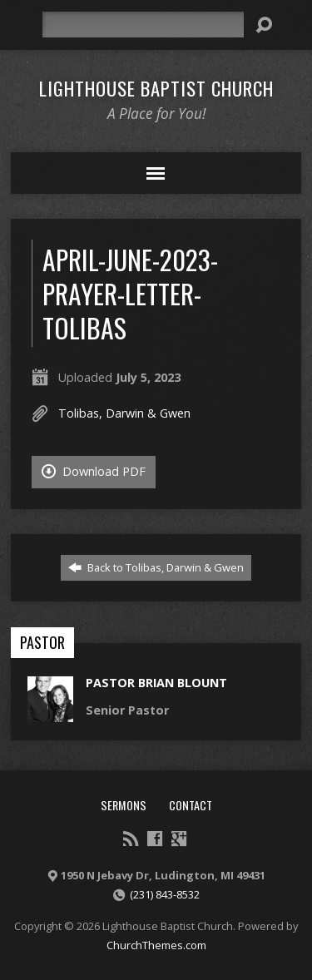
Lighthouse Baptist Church (156, 88)
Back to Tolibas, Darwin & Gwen (156, 567)
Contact (191, 805)
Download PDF (94, 471)
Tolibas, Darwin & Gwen (124, 413)
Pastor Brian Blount (156, 683)
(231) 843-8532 (165, 894)
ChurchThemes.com (156, 945)
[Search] (143, 25)
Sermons (124, 805)
